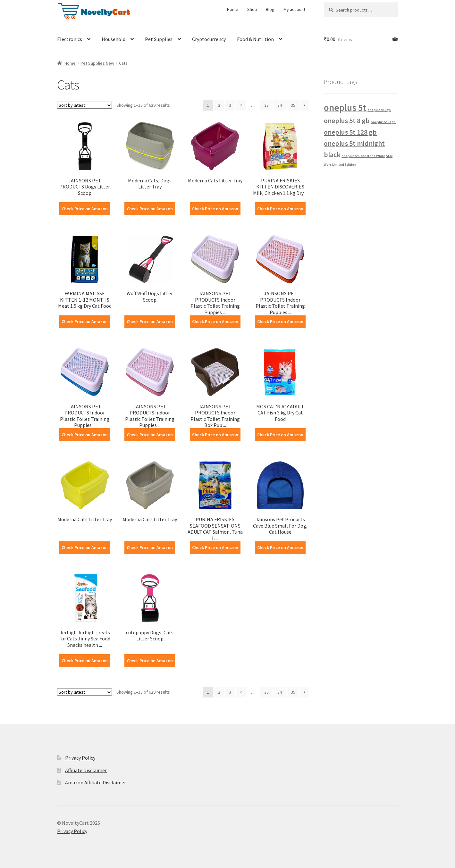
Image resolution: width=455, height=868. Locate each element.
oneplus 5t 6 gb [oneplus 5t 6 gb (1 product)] (379, 110)
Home (233, 9)
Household (114, 39)
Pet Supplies (159, 39)
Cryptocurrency (209, 39)
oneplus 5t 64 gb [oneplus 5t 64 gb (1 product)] (383, 122)
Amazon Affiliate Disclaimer (96, 782)
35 (293, 105)
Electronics (70, 39)
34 (280, 105)
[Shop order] (84, 105)
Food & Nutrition (255, 39)
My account (294, 9)
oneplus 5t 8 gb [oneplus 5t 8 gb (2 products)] (347, 121)
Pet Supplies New (97, 63)
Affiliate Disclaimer (86, 770)
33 (266, 105)
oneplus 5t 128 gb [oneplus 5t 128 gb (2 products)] (350, 132)
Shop (252, 9)
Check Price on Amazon (85, 209)
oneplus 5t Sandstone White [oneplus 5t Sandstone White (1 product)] (363, 156)
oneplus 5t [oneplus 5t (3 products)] (345, 108)
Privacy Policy (80, 758)
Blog (270, 9)
